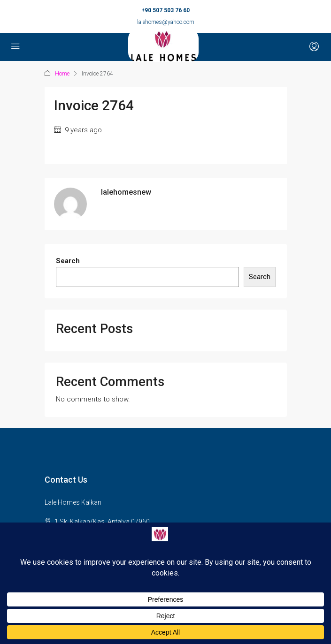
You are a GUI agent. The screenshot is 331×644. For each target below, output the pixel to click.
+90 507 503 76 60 (165, 10)
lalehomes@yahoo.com (166, 22)
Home (62, 74)
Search (68, 261)
